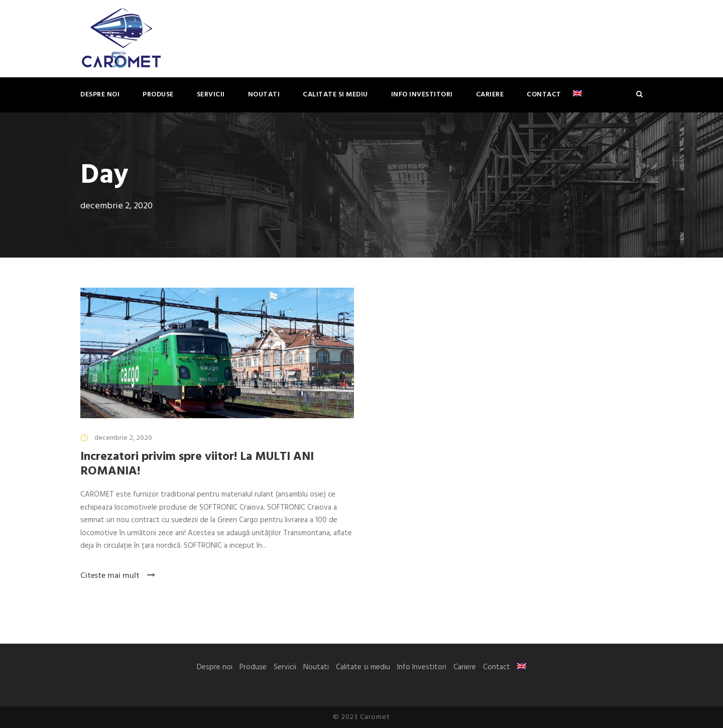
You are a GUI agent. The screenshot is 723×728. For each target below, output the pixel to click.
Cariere (490, 95)
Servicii (211, 95)
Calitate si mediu (335, 95)
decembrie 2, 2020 (123, 438)
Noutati (264, 95)
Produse (158, 95)
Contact (544, 95)
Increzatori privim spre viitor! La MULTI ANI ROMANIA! (197, 464)
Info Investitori (422, 95)
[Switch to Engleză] (577, 101)
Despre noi (100, 95)
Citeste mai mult (118, 576)
